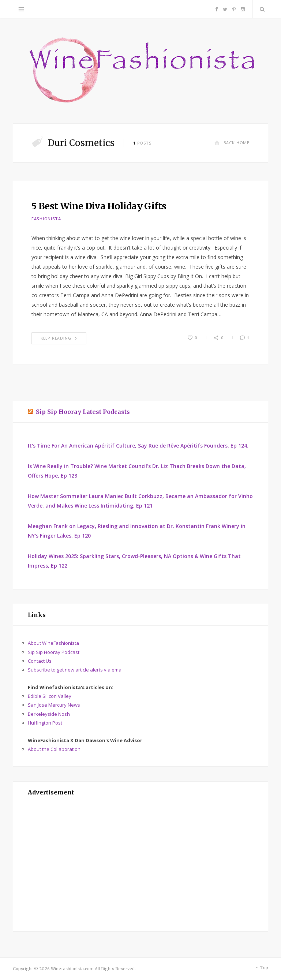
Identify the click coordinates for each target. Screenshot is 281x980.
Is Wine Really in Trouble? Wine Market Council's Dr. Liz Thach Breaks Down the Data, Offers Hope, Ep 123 (137, 471)
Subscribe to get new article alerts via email (76, 670)
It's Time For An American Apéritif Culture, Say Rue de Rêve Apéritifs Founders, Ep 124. (138, 446)
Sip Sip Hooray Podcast (54, 652)
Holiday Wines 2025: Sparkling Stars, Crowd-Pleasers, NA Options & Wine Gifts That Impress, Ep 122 (134, 561)
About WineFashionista (53, 643)
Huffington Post (45, 723)
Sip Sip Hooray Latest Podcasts (83, 412)
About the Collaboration (54, 749)
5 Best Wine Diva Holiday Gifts (99, 206)
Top (261, 968)
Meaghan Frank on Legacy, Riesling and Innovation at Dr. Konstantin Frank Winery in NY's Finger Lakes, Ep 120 (137, 531)
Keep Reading (59, 338)
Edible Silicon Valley (50, 696)
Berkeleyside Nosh (49, 714)
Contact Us (40, 661)
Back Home (232, 143)
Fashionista (46, 219)
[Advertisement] (140, 867)
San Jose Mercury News (54, 705)
